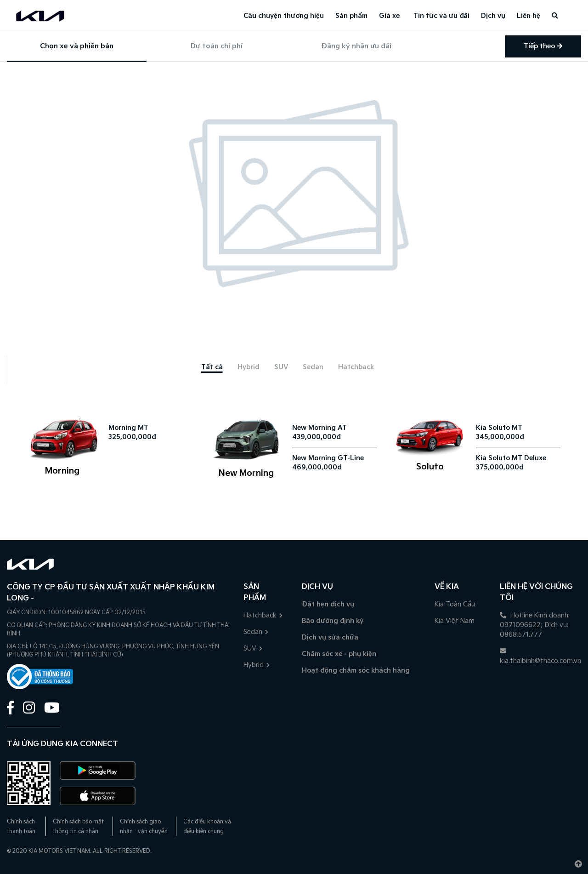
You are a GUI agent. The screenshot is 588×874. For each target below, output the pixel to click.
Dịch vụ (493, 16)
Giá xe (389, 16)
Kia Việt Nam (455, 621)
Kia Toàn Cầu (455, 604)
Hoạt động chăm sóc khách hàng (356, 671)
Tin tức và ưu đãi (441, 16)
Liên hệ (529, 16)
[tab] (212, 367)
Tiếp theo (543, 46)
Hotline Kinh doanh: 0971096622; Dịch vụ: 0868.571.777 (535, 625)
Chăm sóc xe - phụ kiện (339, 654)
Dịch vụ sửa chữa (330, 637)
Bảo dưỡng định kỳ (333, 621)
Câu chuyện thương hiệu (284, 16)
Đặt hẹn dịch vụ (328, 604)
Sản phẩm (351, 16)
